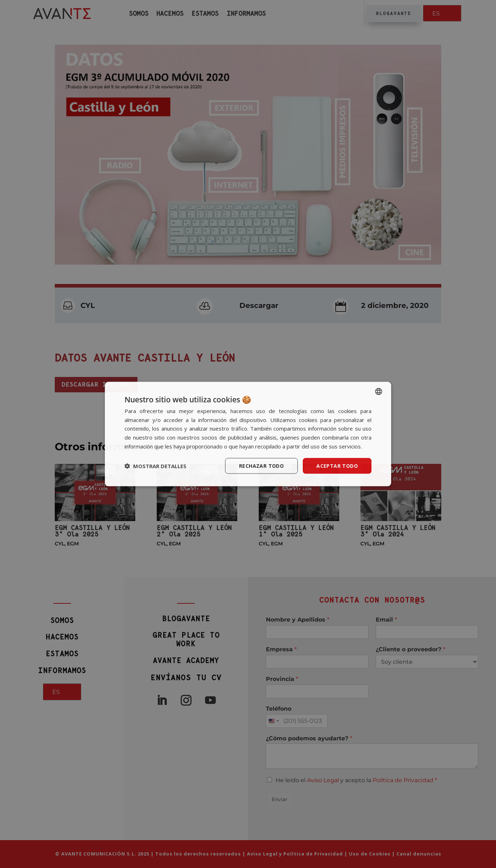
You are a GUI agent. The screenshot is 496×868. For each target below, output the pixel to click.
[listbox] (379, 391)
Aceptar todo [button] (337, 465)
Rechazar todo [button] (261, 465)
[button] (155, 466)
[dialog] (248, 434)
